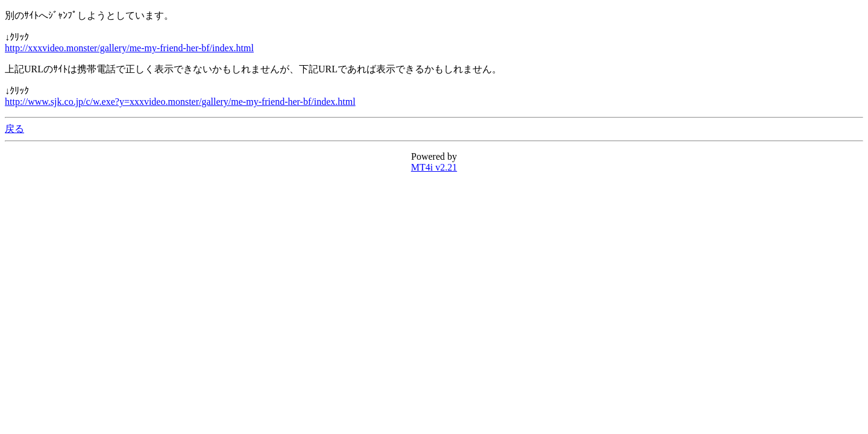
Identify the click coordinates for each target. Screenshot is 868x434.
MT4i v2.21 (434, 167)
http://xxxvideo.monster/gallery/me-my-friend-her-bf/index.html (129, 48)
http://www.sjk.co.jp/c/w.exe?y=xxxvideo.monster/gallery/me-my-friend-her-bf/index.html (180, 102)
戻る (14, 129)
